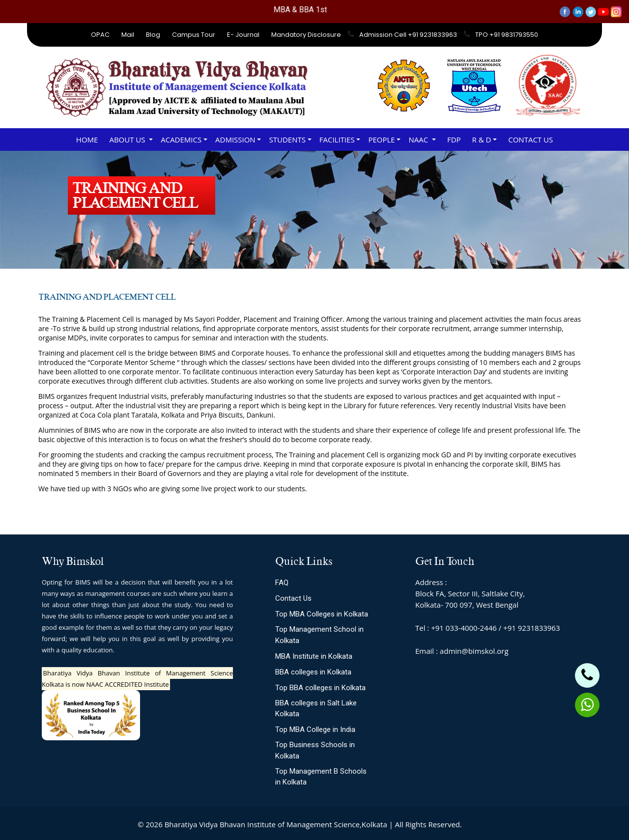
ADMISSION (235, 140)
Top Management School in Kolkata (319, 635)
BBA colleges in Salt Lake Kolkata (316, 709)
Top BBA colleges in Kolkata (320, 688)
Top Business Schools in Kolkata (315, 750)
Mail (128, 35)
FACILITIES (337, 140)
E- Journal (243, 35)
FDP (454, 140)
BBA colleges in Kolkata (313, 672)
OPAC (100, 35)
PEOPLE (381, 140)
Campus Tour (194, 35)
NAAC (419, 140)
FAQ (282, 583)
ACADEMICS (181, 140)
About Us (128, 140)
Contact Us (530, 140)
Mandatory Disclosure (306, 35)
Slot (470, 824)
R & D (482, 140)
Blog (153, 35)
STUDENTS (287, 140)
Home (87, 140)
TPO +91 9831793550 (507, 35)
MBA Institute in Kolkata (314, 656)
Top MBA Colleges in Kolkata (322, 614)
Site (485, 824)
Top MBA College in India (315, 729)
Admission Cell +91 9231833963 (408, 35)
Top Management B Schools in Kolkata (321, 777)
